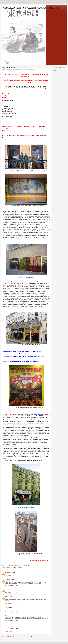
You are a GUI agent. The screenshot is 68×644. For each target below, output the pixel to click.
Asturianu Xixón (9, 596)
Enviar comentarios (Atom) (13, 639)
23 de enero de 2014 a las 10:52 (12, 576)
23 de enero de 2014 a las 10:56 (12, 585)
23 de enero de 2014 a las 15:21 (12, 603)
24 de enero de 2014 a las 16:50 (12, 612)
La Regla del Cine (9, 572)
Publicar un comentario (8, 631)
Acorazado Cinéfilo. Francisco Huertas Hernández (31, 8)
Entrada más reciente (8, 636)
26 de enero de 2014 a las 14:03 (12, 629)
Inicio (32, 636)
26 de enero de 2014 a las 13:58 (12, 620)
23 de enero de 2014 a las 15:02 (12, 592)
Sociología (19, 568)
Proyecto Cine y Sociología (12, 568)
